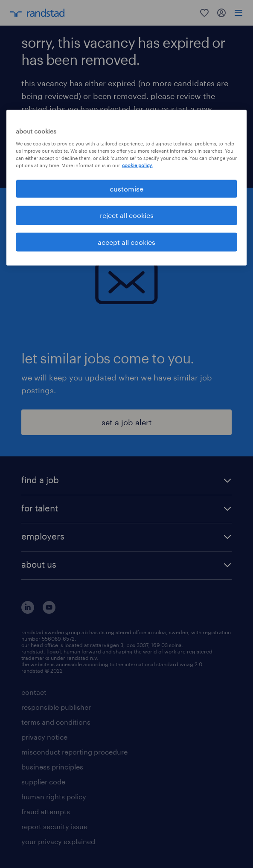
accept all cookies (126, 242)
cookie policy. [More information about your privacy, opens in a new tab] (137, 165)
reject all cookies (127, 215)
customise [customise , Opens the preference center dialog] (126, 189)
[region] (126, 188)
